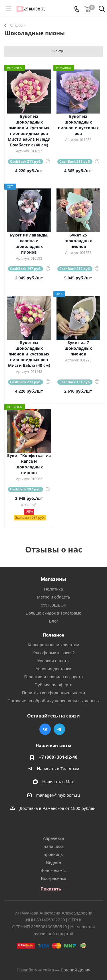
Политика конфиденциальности (53, 693)
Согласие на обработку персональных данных (53, 701)
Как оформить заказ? (53, 653)
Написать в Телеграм (58, 769)
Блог (53, 621)
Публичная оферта (53, 685)
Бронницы (53, 854)
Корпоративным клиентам (53, 645)
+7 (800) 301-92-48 (58, 757)
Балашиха (53, 846)
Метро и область (53, 597)
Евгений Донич (76, 970)
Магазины (53, 579)
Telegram (59, 729)
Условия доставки (53, 669)
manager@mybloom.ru (58, 795)
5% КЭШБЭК (53, 605)
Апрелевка (53, 838)
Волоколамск (54, 870)
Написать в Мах (58, 782)
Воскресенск (53, 878)
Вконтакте (45, 729)
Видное (53, 862)
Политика (53, 589)
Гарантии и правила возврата (54, 677)
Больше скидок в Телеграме (53, 613)
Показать (51, 889)
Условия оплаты (53, 661)
